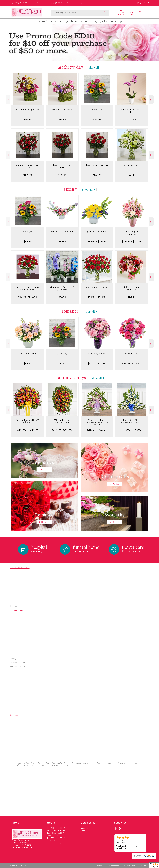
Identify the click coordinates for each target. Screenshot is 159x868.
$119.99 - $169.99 (97, 430)
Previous (8, 100)
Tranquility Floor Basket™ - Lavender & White (97, 422)
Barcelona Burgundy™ (28, 110)
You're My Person (97, 354)
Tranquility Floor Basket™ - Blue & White (132, 421)
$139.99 (62, 175)
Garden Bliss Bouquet (62, 232)
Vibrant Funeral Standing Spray (62, 421)
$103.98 (132, 119)
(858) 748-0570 (21, 3)
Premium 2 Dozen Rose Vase (28, 166)
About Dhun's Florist (20, 568)
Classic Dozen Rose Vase (97, 165)
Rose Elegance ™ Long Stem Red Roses (28, 288)
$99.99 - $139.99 (97, 297)
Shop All (94, 67)
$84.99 (62, 119)
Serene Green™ (132, 165)
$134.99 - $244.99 (28, 430)
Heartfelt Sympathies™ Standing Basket (28, 421)
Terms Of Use (100, 866)
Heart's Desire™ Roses (97, 287)
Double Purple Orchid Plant (132, 111)
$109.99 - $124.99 (132, 241)
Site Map (143, 866)
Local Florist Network (129, 866)
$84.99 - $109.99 (97, 241)
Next (151, 100)
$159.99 (28, 175)
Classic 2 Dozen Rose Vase (62, 166)
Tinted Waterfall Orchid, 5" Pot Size (62, 288)
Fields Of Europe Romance (132, 288)
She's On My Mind (28, 354)
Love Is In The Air (132, 354)
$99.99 (28, 119)
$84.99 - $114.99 (97, 364)
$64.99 (97, 119)
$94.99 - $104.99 (28, 297)
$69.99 (132, 175)
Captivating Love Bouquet (132, 233)
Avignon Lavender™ (62, 110)
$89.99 (62, 241)
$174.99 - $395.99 (62, 430)
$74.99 (97, 175)
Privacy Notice (114, 866)
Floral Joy (97, 110)
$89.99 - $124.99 (132, 364)
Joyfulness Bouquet (97, 232)
